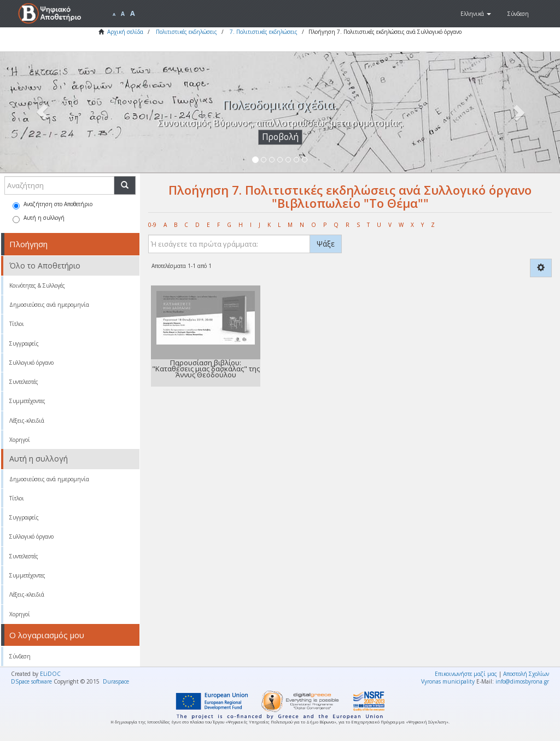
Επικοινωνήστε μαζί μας (466, 674)
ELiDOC (50, 674)
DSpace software (31, 681)
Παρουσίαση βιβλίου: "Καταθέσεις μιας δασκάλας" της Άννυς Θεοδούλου (206, 369)
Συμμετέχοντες (27, 401)
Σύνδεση (20, 656)
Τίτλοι (17, 324)
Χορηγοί (20, 440)
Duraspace (116, 681)
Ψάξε (326, 244)
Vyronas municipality (448, 681)
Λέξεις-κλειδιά (27, 421)
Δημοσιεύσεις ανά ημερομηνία (49, 305)
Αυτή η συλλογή (39, 218)
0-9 (152, 225)
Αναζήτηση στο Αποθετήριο (52, 205)
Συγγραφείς (24, 343)
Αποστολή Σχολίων (526, 674)
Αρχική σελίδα (125, 32)
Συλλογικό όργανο (31, 363)
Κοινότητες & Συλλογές (37, 285)
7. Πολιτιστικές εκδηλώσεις (264, 32)
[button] (476, 14)
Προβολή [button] (280, 137)
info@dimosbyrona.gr (522, 681)
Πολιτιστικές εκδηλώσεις (186, 32)
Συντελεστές (24, 382)
